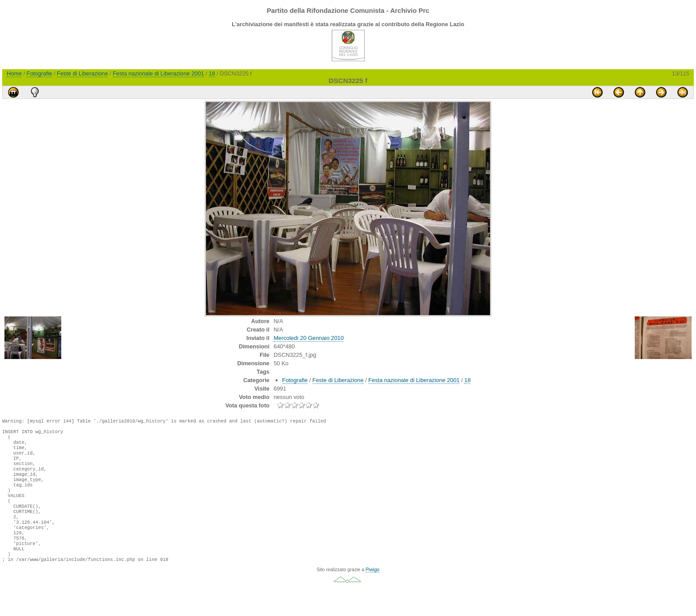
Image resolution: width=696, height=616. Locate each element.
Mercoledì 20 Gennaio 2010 (308, 338)
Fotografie (40, 73)
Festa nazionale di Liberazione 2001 (158, 73)
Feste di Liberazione (82, 73)
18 (212, 73)
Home (14, 73)
